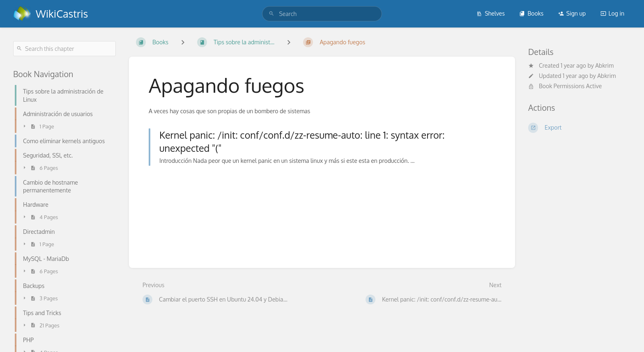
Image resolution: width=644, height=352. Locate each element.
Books (531, 13)
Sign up (572, 13)
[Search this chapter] (64, 49)
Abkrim (604, 65)
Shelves (491, 13)
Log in (612, 13)
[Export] (580, 128)
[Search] (271, 14)
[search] (322, 14)
